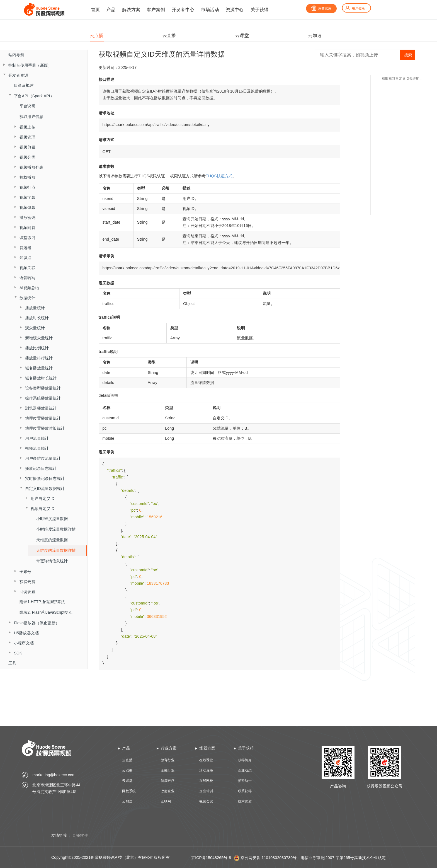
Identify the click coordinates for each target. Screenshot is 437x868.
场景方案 (207, 748)
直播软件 (80, 835)
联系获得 (245, 791)
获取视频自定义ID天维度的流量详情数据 (404, 79)
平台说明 (27, 106)
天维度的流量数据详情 (56, 550)
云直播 (127, 760)
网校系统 (129, 791)
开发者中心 (183, 10)
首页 (95, 10)
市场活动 (210, 10)
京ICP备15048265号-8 (211, 858)
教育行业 (168, 760)
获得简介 (245, 760)
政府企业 (168, 791)
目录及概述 (24, 85)
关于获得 (260, 10)
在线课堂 (206, 760)
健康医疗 (168, 781)
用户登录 (355, 8)
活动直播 (206, 770)
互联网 (166, 801)
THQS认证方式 (219, 176)
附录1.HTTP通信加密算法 (42, 602)
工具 (12, 663)
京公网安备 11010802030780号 (269, 858)
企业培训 (206, 791)
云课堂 (127, 781)
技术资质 (245, 801)
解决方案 (131, 10)
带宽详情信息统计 (52, 561)
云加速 (127, 801)
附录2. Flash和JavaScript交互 (46, 612)
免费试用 (321, 8)
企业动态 (245, 770)
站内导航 (16, 55)
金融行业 (168, 770)
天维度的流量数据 (52, 540)
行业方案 (169, 748)
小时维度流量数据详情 (56, 529)
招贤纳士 (245, 781)
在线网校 (206, 781)
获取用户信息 (31, 117)
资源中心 (235, 10)
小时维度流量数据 (52, 519)
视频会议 (206, 801)
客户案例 (156, 10)
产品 (111, 10)
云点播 (127, 770)
